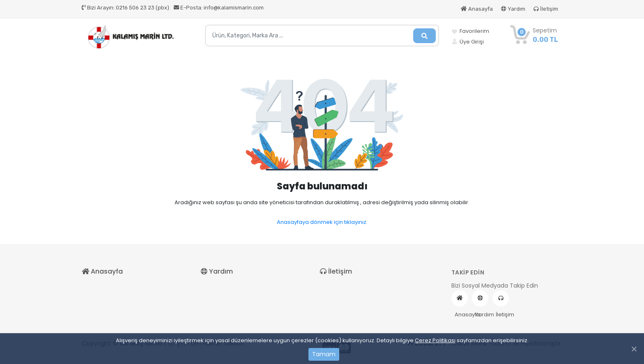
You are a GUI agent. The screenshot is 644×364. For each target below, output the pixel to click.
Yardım (513, 9)
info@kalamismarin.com (219, 8)
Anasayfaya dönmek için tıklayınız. (322, 222)
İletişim (546, 9)
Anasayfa (477, 9)
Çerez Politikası (435, 340)
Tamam (324, 354)
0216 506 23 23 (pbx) (125, 8)
